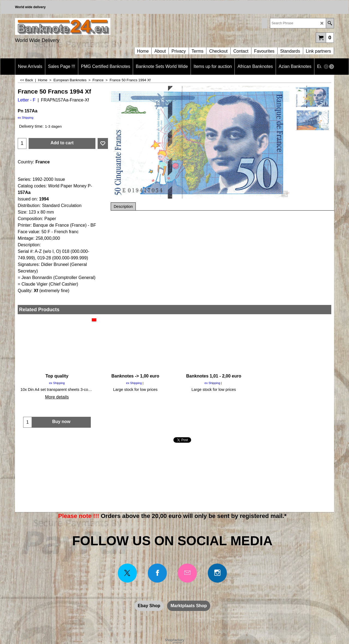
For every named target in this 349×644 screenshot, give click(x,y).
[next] (332, 67)
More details (57, 397)
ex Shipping (26, 118)
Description (123, 206)
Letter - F (27, 100)
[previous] (326, 67)
